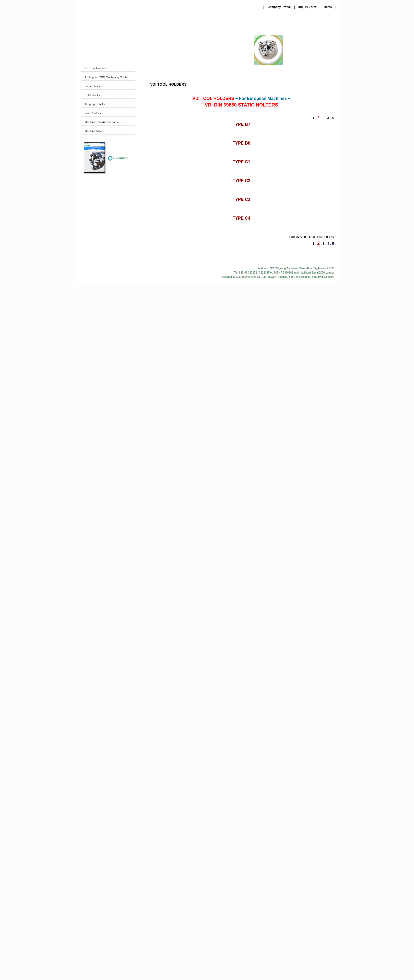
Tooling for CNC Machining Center (107, 77)
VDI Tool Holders (95, 68)
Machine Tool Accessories (101, 122)
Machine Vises (94, 131)
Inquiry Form (307, 7)
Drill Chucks (92, 95)
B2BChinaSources (299, 817)
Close (207, 970)
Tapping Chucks (95, 104)
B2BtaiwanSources (323, 817)
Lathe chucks (93, 86)
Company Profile (279, 7)
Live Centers (93, 113)
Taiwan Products (277, 817)
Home (328, 7)
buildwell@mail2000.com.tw (318, 813)
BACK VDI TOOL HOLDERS (312, 777)
